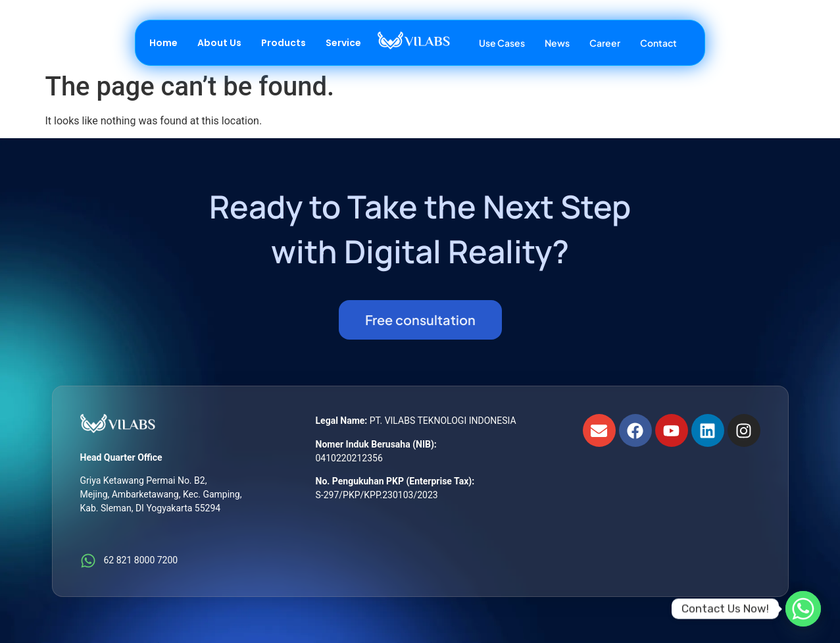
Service (343, 43)
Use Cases (502, 43)
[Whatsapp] (803, 609)
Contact (658, 43)
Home (163, 43)
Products (284, 43)
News (557, 43)
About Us (219, 43)
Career (605, 43)
